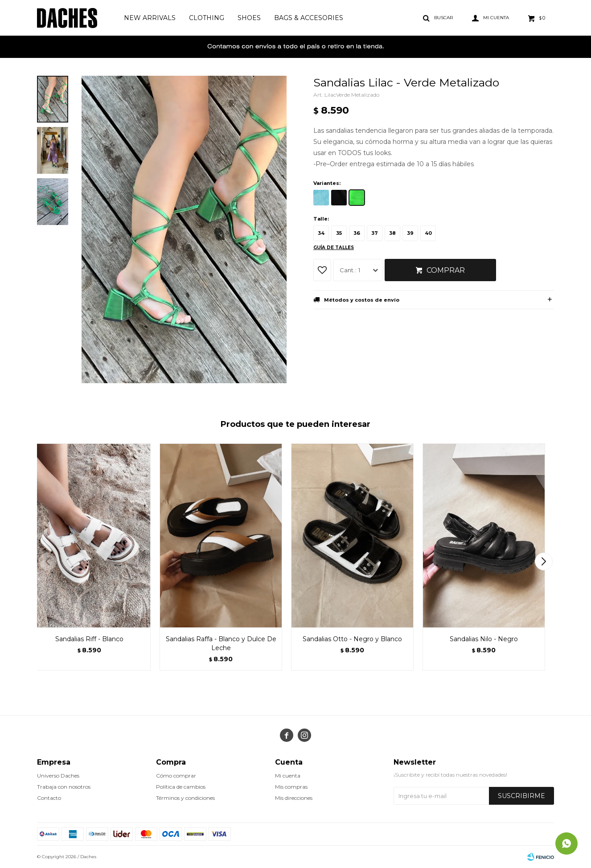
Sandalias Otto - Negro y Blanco (352, 639)
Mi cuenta (288, 776)
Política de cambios (181, 787)
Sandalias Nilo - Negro (484, 639)
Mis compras (291, 787)
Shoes (249, 18)
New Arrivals (150, 18)
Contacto (49, 798)
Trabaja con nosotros (64, 787)
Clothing (207, 18)
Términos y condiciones (185, 798)
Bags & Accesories (309, 18)
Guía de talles (334, 248)
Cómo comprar (176, 776)
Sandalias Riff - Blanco (89, 639)
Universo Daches (58, 776)
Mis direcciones (294, 798)
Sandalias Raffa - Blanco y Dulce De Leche (221, 643)
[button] (544, 561)
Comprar (446, 270)
